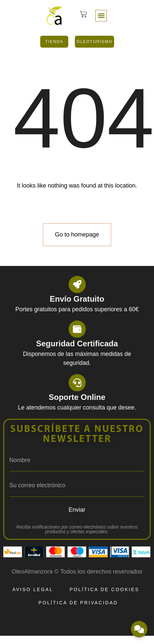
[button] (101, 16)
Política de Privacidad (78, 603)
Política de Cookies (104, 589)
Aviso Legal (33, 589)
